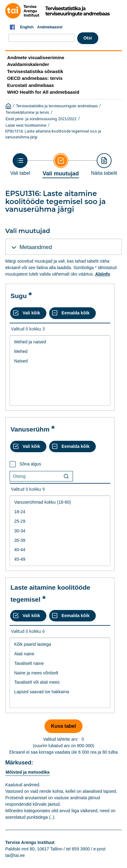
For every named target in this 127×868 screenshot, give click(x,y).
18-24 (60, 512)
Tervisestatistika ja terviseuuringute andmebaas (57, 106)
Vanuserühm (30, 429)
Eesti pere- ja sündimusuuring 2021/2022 (41, 119)
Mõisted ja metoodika (28, 772)
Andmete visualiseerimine (36, 57)
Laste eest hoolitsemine (26, 125)
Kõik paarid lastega (60, 644)
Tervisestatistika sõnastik (35, 71)
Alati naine (60, 654)
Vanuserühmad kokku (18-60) (60, 502)
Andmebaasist (50, 27)
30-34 (60, 531)
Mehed (60, 352)
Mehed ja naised (60, 342)
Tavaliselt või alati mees (60, 682)
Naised (60, 361)
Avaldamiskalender (28, 64)
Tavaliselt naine (60, 663)
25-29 (60, 521)
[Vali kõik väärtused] (28, 313)
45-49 (60, 559)
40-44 (60, 550)
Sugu (19, 296)
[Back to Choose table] (20, 164)
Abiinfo (103, 274)
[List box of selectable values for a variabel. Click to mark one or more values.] (60, 371)
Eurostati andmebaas (31, 85)
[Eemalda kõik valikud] (72, 313)
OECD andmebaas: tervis (35, 78)
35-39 (60, 540)
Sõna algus (30, 464)
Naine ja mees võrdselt (60, 673)
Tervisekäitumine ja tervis (27, 113)
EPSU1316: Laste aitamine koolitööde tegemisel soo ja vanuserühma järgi (53, 134)
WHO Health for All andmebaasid (43, 92)
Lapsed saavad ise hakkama (60, 692)
